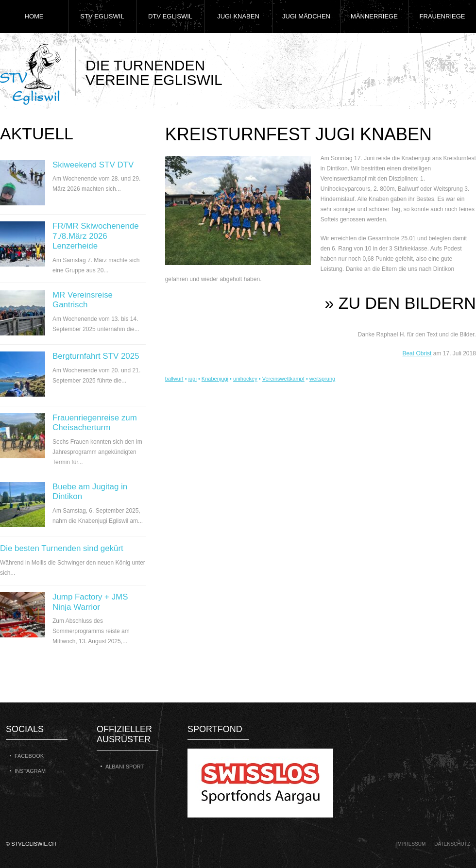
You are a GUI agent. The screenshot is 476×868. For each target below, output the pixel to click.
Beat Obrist (417, 353)
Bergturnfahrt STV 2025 (96, 356)
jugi (193, 379)
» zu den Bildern (400, 303)
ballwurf (174, 379)
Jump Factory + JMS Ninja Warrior (90, 602)
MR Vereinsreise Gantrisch (83, 300)
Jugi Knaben (238, 16)
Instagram (30, 771)
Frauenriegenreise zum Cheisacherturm (95, 423)
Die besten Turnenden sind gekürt (62, 548)
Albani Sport (125, 767)
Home (34, 16)
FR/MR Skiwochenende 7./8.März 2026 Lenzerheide (96, 236)
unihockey (245, 379)
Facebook (29, 756)
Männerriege (374, 16)
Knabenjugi (215, 379)
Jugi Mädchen (306, 16)
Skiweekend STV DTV (93, 165)
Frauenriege (442, 16)
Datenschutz (452, 844)
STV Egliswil (102, 16)
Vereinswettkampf (283, 379)
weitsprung (322, 379)
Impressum (411, 844)
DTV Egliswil (170, 16)
